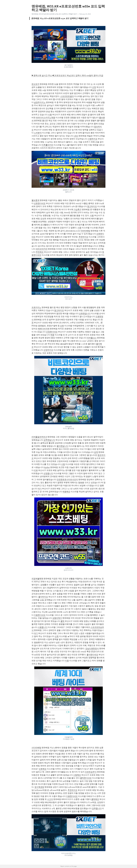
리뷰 (36, 470)
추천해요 (40, 252)
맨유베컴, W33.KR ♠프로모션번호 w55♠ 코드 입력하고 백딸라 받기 (54, 14)
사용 (50, 115)
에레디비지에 (44, 329)
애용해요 (66, 492)
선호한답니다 (85, 314)
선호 (62, 326)
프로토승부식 (91, 772)
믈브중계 (35, 200)
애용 (52, 335)
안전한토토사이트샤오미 (67, 480)
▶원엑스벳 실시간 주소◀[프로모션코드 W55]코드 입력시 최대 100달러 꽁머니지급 (67, 75)
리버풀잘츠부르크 (39, 437)
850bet (47, 467)
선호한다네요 (40, 203)
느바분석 (38, 133)
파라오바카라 (42, 249)
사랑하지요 (93, 139)
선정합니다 (48, 473)
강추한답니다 (49, 440)
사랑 (63, 464)
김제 (96, 452)
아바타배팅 (85, 231)
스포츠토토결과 (67, 96)
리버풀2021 (92, 338)
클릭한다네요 (86, 778)
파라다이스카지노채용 (45, 118)
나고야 (50, 799)
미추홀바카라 (47, 145)
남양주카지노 (40, 102)
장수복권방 (39, 787)
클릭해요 (95, 799)
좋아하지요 (43, 597)
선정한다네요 (52, 332)
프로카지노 (36, 307)
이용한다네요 (40, 615)
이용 (67, 661)
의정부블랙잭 (37, 579)
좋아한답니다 (63, 446)
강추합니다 (97, 808)
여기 (40, 489)
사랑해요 (77, 775)
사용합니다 (43, 627)
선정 (94, 87)
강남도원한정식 (92, 649)
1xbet (76, 136)
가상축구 (78, 210)
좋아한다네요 (92, 655)
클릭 (63, 621)
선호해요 (43, 769)
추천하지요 (83, 237)
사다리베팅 (36, 748)
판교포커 (35, 84)
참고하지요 (92, 206)
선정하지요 (48, 350)
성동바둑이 (57, 618)
